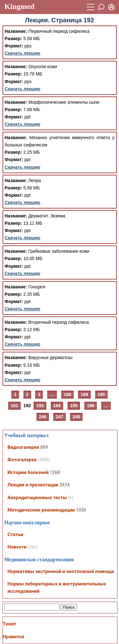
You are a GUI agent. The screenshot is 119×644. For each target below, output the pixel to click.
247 (60, 417)
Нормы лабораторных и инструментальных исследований (57, 587)
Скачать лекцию (23, 53)
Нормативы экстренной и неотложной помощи (61, 571)
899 (44, 447)
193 (40, 406)
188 (67, 394)
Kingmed (20, 6)
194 (57, 406)
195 (74, 406)
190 (101, 394)
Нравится (13, 637)
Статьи (16, 534)
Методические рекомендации (41, 510)
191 (14, 406)
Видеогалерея (23, 447)
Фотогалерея (22, 460)
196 (91, 406)
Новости (17, 547)
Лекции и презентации (33, 485)
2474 (64, 485)
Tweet (9, 624)
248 (76, 417)
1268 (55, 472)
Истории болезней (28, 472)
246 (43, 417)
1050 (81, 510)
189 (84, 394)
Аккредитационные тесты (37, 498)
